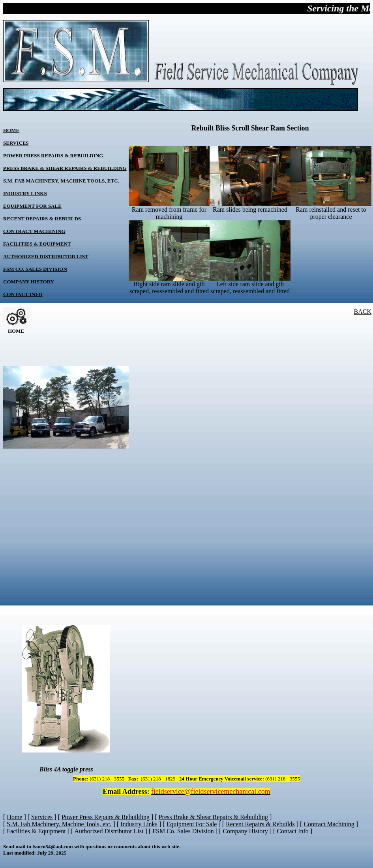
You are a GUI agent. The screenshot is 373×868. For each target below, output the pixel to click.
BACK (363, 312)
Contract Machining (34, 231)
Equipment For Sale (32, 206)
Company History (29, 282)
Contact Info (23, 294)
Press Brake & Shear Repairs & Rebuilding (65, 168)
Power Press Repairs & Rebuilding (53, 156)
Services (16, 143)
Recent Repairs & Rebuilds (42, 219)
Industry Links (25, 193)
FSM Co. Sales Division (35, 269)
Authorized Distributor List (46, 256)
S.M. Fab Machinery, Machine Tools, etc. (61, 181)
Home (11, 130)
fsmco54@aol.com (53, 847)
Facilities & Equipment (37, 244)
